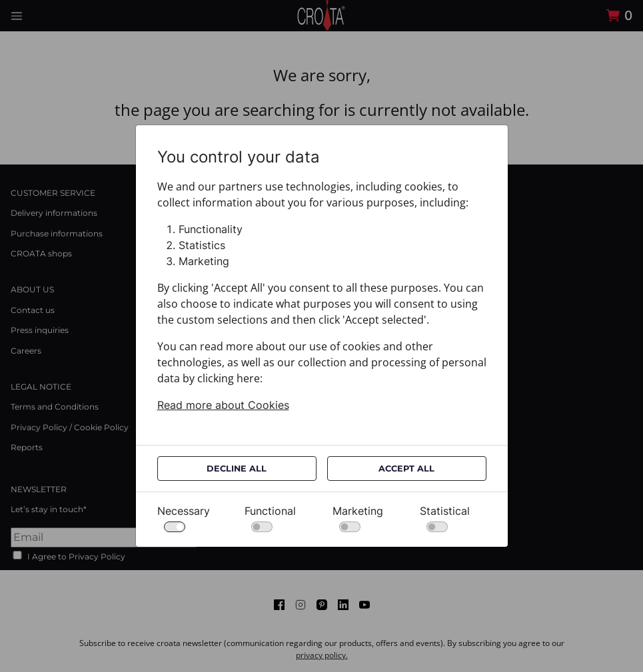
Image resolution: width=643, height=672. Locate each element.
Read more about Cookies (223, 405)
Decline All (237, 469)
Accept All (406, 469)
